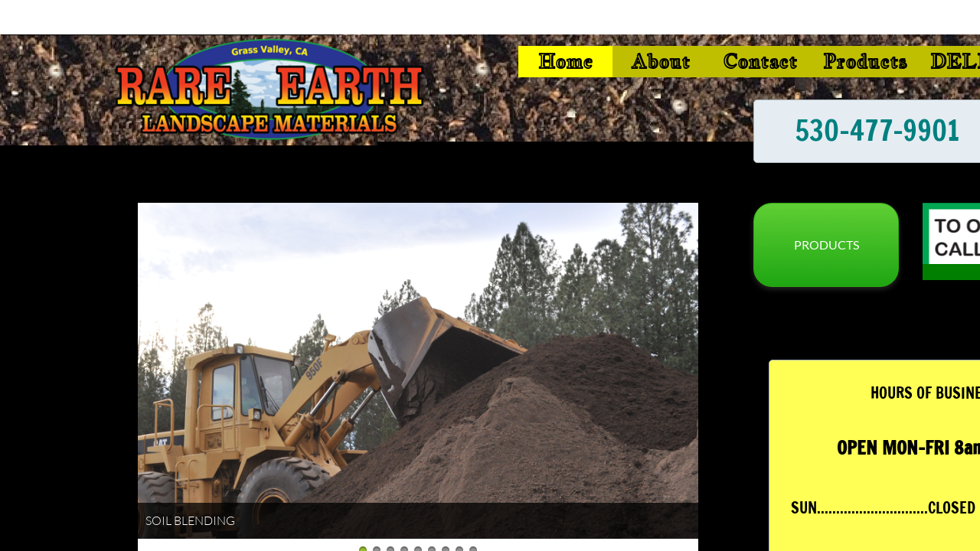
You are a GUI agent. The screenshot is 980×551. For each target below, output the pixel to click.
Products (865, 61)
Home (565, 61)
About (660, 61)
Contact (760, 61)
